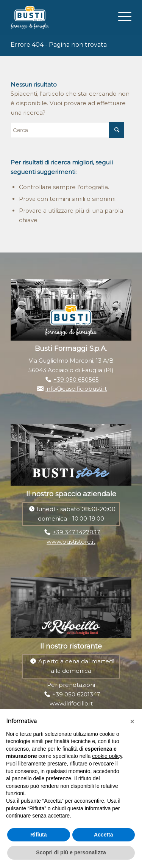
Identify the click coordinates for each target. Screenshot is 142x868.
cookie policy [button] (107, 756)
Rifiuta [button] (39, 835)
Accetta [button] (104, 835)
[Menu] (121, 16)
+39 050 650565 (76, 380)
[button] (132, 721)
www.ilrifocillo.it (71, 703)
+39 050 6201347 (76, 694)
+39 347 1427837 (76, 532)
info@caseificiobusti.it (76, 389)
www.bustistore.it (71, 542)
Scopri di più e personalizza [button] (71, 852)
